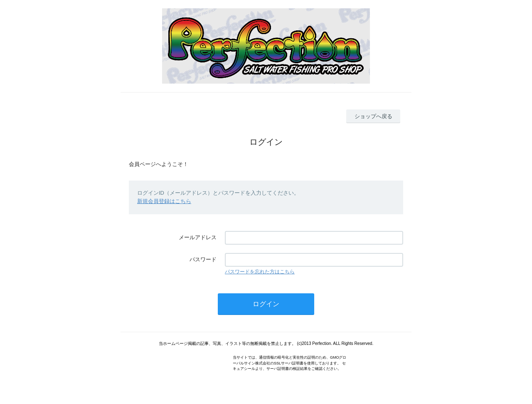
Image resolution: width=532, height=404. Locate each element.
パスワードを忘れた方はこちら (260, 272)
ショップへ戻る (373, 116)
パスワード (203, 259)
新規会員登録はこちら (164, 201)
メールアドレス (198, 237)
